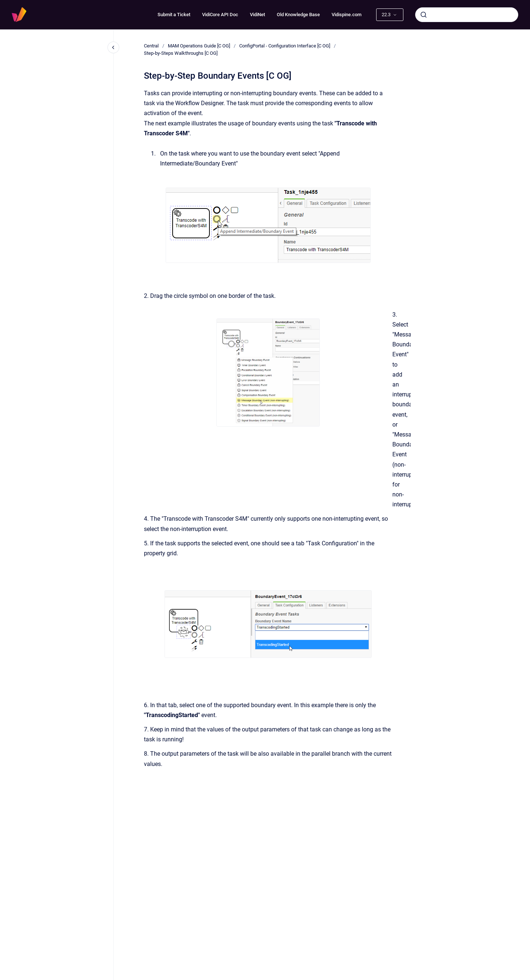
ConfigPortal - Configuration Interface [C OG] (285, 46)
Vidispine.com (347, 15)
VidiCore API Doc (220, 15)
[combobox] (467, 15)
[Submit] (424, 15)
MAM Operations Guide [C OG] (199, 46)
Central (151, 46)
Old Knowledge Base (298, 15)
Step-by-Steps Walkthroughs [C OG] (181, 53)
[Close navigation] (113, 47)
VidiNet (257, 15)
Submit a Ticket (174, 15)
